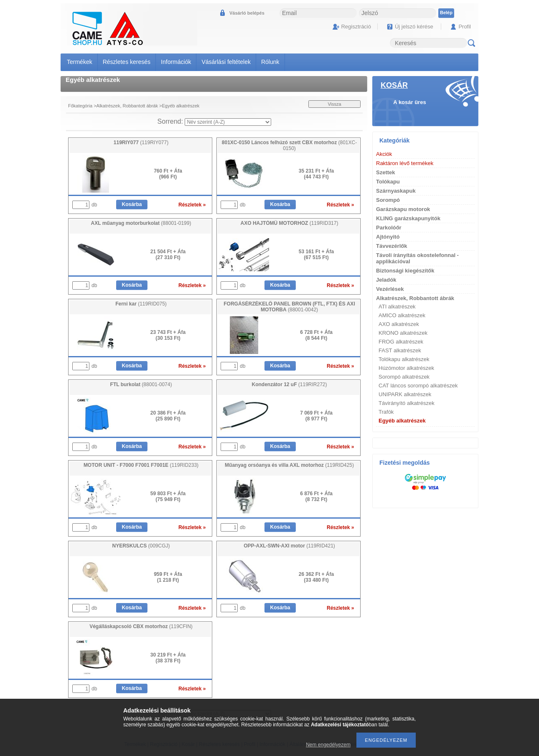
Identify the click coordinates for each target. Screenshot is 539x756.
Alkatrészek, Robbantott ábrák (127, 106)
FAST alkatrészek (400, 350)
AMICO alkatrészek (402, 315)
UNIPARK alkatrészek (405, 394)
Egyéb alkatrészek (402, 421)
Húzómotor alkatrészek (406, 368)
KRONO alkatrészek (403, 333)
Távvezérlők (392, 246)
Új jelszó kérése (414, 27)
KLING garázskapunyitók (408, 218)
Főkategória (80, 106)
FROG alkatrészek (401, 342)
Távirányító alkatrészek (407, 403)
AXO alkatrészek (399, 324)
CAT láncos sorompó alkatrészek (418, 386)
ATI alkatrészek (397, 307)
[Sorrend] (228, 122)
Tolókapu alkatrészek (404, 359)
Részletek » (192, 205)
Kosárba (132, 204)
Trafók (386, 412)
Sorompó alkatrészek (404, 377)
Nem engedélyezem (328, 745)
